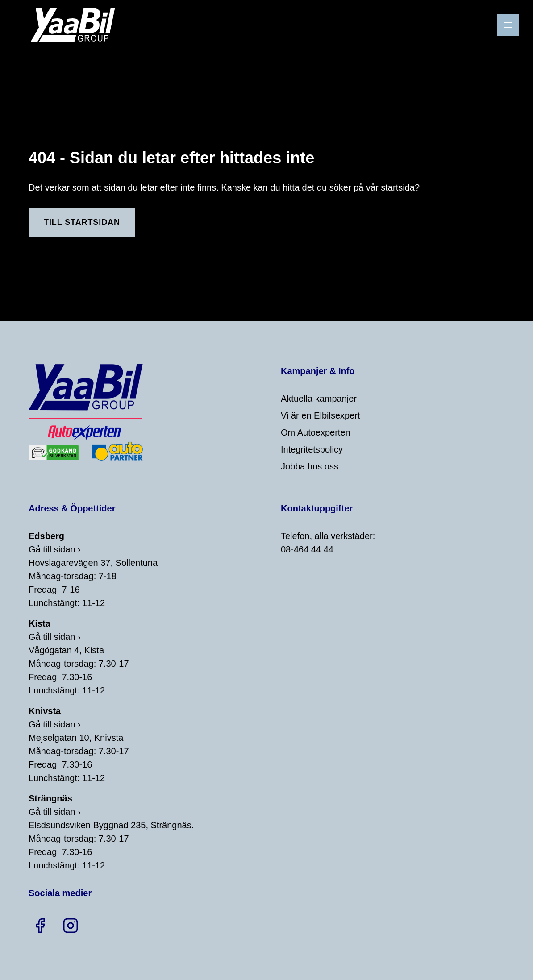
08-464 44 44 (307, 549)
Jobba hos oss (310, 466)
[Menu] (508, 25)
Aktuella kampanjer (319, 399)
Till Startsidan (82, 222)
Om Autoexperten (316, 432)
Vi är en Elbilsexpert (321, 415)
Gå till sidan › (55, 549)
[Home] (76, 25)
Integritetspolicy (312, 449)
